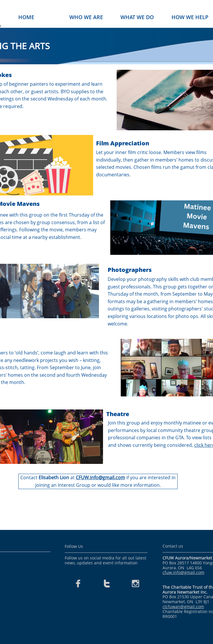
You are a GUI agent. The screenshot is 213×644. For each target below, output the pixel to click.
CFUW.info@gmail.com (100, 477)
